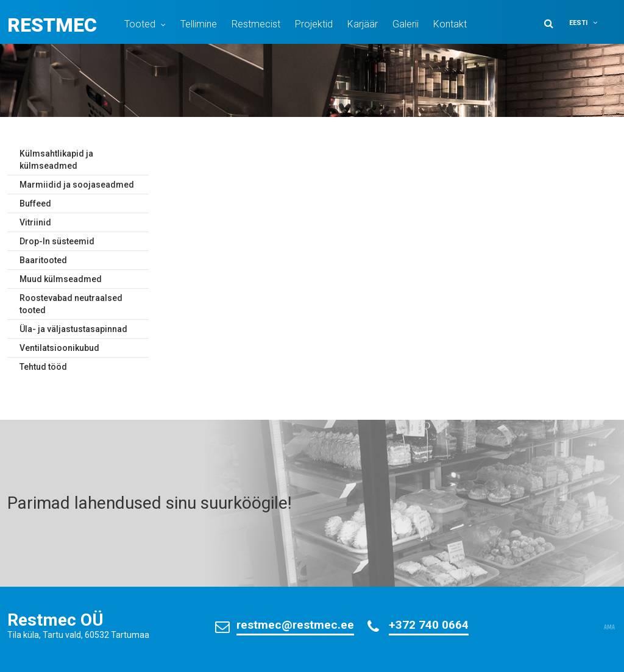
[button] (591, 23)
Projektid (314, 24)
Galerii (406, 24)
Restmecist (256, 24)
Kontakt (450, 24)
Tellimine (199, 24)
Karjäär (363, 24)
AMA (609, 628)
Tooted (140, 24)
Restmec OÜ (55, 620)
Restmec (52, 25)
